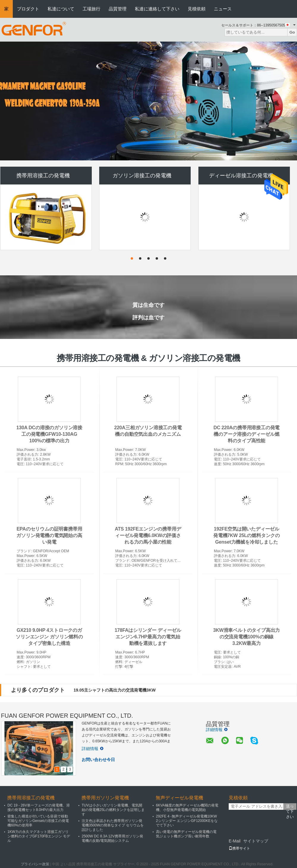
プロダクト (28, 9)
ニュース (223, 9)
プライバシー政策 (35, 864)
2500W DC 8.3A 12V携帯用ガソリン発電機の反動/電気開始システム (112, 838)
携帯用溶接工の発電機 (43, 176)
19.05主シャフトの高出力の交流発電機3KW (115, 690)
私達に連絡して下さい (157, 9)
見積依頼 (197, 9)
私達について (61, 9)
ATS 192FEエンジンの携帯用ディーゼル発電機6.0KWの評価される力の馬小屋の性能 (148, 535)
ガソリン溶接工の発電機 (142, 176)
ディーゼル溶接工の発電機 (241, 176)
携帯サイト (239, 848)
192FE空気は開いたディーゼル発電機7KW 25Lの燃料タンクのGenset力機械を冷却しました (247, 535)
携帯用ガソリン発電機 (105, 798)
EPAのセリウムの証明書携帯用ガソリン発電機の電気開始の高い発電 (49, 535)
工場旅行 (91, 9)
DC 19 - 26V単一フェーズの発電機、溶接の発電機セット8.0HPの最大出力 (39, 808)
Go (292, 32)
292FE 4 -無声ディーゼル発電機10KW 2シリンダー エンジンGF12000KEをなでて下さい (187, 821)
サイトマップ (256, 841)
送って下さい (290, 807)
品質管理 (118, 9)
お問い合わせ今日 (98, 760)
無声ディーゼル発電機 (179, 798)
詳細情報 (93, 749)
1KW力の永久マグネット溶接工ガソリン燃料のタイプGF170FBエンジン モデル (39, 836)
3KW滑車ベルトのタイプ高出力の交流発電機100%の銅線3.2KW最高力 (247, 637)
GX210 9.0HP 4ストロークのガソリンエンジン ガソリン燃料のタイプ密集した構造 (49, 637)
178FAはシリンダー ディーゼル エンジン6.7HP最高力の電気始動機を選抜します (148, 637)
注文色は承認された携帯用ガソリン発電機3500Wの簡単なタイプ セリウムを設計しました (113, 825)
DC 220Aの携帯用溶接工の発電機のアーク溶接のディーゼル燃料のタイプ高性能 (247, 434)
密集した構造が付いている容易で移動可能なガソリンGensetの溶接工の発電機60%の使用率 (38, 821)
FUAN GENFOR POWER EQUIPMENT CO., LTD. (67, 716)
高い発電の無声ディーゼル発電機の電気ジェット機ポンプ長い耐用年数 (186, 834)
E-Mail (235, 841)
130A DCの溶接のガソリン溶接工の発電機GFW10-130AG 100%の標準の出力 (49, 434)
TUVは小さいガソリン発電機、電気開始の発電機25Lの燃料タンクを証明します (113, 810)
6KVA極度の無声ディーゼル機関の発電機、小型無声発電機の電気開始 (187, 808)
